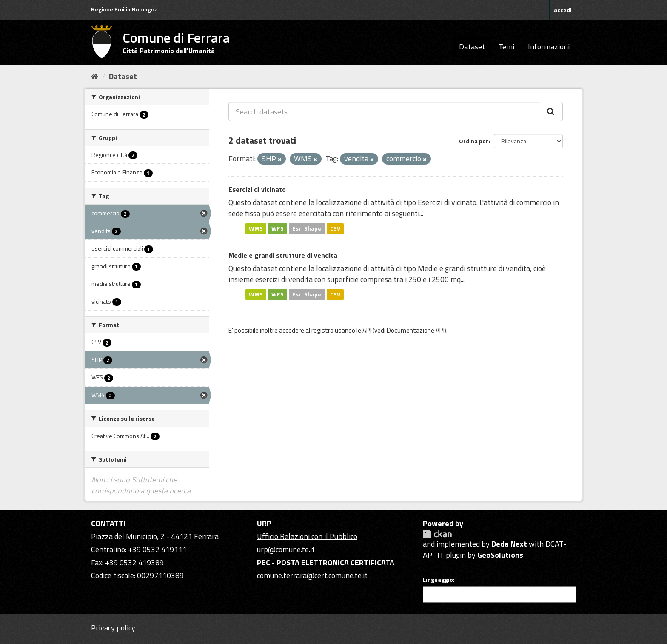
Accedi (563, 10)
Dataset (472, 47)
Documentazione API (416, 330)
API (367, 330)
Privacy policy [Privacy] (113, 628)
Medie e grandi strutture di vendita (283, 255)
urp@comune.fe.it (286, 549)
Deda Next (509, 544)
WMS (256, 228)
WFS (278, 228)
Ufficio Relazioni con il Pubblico (307, 536)
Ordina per (474, 141)
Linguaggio (438, 580)
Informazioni (549, 47)
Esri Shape (307, 228)
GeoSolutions (500, 555)
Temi (506, 47)
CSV (335, 228)
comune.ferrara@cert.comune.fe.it (312, 575)
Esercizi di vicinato (257, 189)
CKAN (437, 534)
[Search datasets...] (384, 111)
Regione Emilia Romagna (124, 9)
